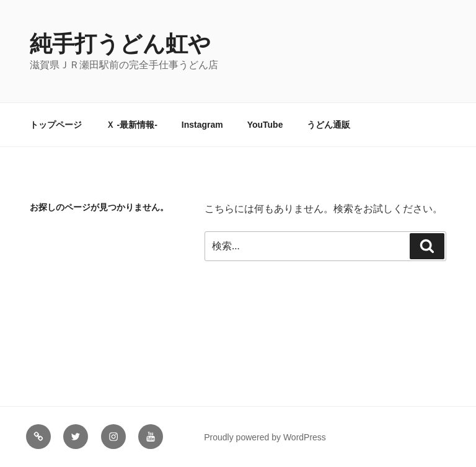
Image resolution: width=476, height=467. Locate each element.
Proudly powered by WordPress (265, 437)
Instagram (202, 125)
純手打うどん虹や (120, 44)
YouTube (265, 125)
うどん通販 (328, 125)
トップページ (56, 125)
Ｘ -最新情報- (132, 125)
